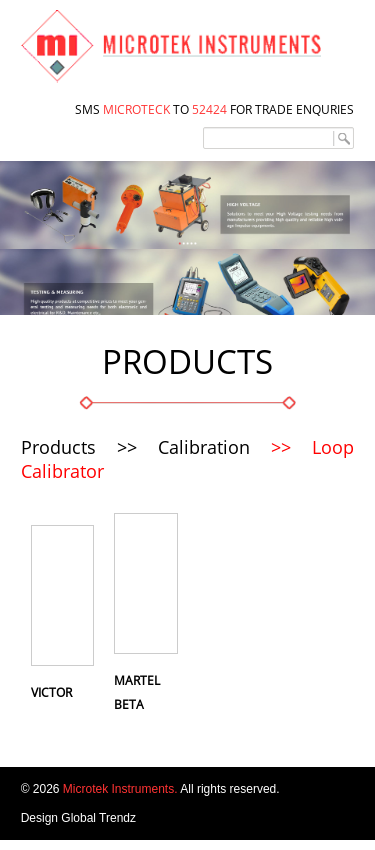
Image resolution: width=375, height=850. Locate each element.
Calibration (204, 447)
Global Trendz (98, 818)
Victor (51, 692)
